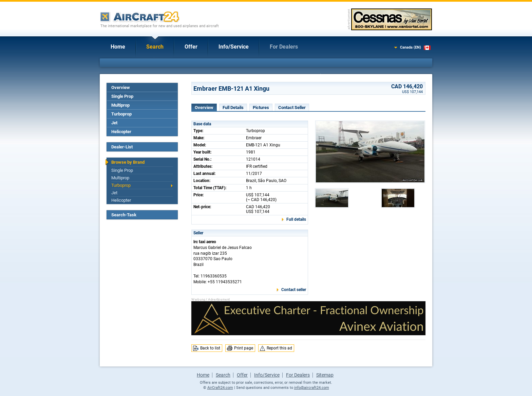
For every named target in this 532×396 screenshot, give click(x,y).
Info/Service (234, 47)
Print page (244, 348)
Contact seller (294, 290)
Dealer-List (122, 147)
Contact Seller (292, 107)
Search (155, 47)
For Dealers (284, 47)
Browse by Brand (128, 162)
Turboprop (121, 114)
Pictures (261, 107)
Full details (296, 219)
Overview (121, 87)
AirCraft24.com (220, 388)
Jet (114, 123)
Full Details (233, 107)
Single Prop (122, 96)
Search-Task (124, 215)
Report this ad (279, 348)
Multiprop (120, 105)
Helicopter (121, 132)
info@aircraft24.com (312, 388)
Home (118, 47)
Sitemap (325, 375)
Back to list (210, 348)
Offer (191, 47)
